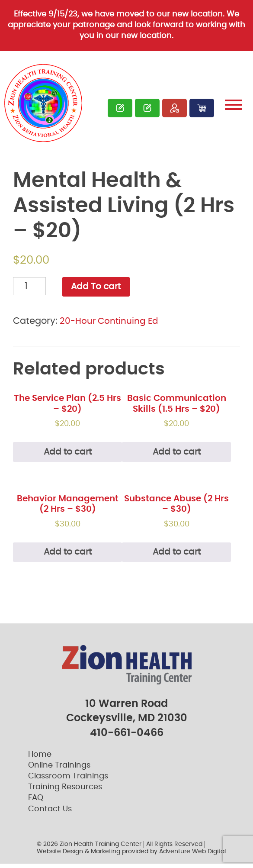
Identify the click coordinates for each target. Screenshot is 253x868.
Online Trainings (59, 770)
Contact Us (50, 813)
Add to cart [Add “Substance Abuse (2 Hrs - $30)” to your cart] (176, 557)
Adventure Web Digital (192, 855)
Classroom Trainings (68, 781)
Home (40, 759)
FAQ (36, 802)
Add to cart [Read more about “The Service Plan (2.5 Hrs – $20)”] (67, 454)
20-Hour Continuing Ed (111, 322)
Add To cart (98, 287)
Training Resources (65, 791)
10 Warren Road (126, 708)
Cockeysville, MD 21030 (127, 723)
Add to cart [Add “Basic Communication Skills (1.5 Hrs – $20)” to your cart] (176, 454)
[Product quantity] (29, 286)
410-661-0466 (127, 737)
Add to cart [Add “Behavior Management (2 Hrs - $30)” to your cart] (67, 557)
